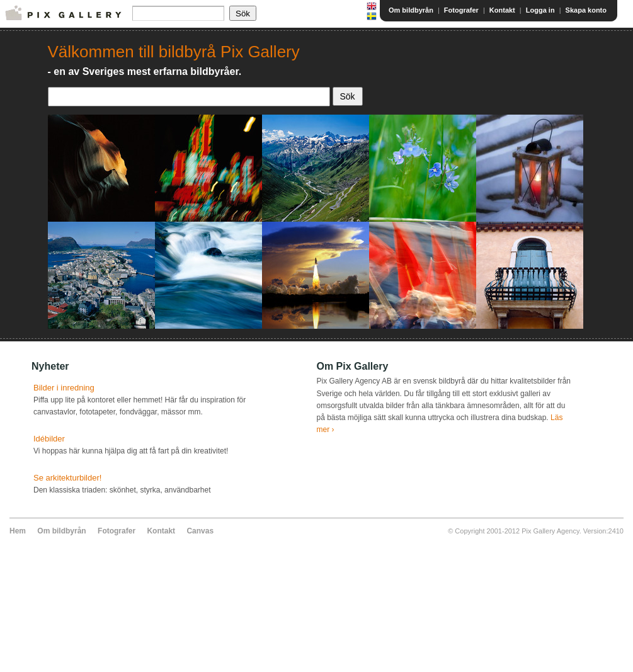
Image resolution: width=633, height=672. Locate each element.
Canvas (200, 531)
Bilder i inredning (64, 388)
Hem (18, 531)
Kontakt (502, 10)
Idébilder (49, 439)
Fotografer (461, 10)
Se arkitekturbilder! (67, 478)
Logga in (540, 10)
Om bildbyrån (411, 10)
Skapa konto (586, 10)
